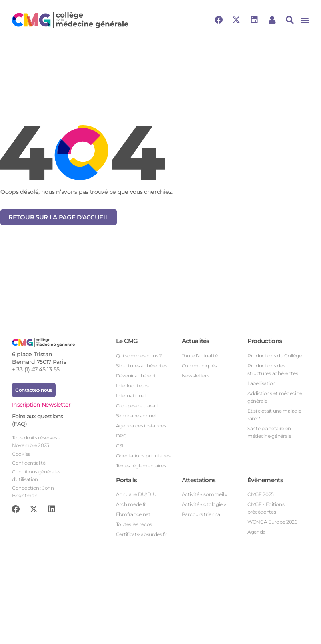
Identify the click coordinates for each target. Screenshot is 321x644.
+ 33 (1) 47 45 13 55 (36, 369)
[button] (304, 20)
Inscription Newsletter (41, 405)
